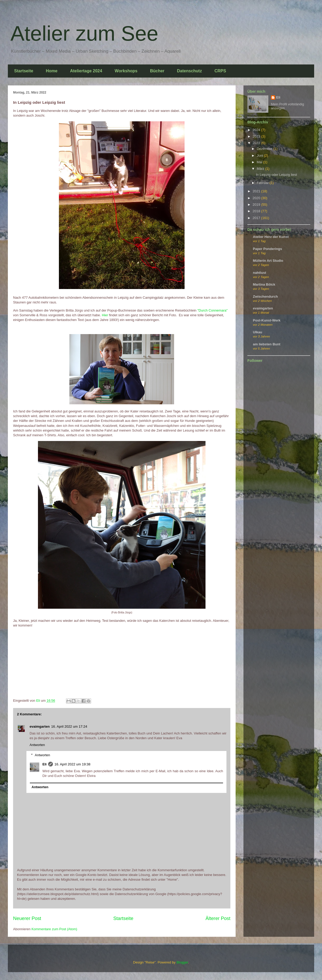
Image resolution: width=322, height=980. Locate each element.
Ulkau (257, 332)
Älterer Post (218, 918)
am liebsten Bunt (267, 344)
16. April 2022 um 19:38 (72, 764)
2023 (257, 136)
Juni (260, 156)
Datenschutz (189, 71)
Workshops (126, 71)
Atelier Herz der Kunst (271, 237)
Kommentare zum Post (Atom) (54, 929)
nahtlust (260, 273)
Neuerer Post (27, 918)
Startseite (24, 71)
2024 (257, 130)
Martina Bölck (264, 284)
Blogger (182, 962)
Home (52, 71)
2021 (257, 191)
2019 (257, 205)
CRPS (220, 71)
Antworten (37, 745)
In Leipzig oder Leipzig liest (276, 175)
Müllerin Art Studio (268, 261)
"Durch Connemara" (212, 310)
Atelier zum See (84, 33)
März (261, 169)
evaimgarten (40, 726)
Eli (45, 764)
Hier (105, 315)
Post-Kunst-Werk (267, 320)
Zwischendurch (265, 296)
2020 (257, 198)
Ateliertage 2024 (86, 71)
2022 (257, 143)
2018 (257, 211)
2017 (257, 218)
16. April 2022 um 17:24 (69, 726)
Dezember (265, 149)
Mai (260, 162)
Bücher (157, 71)
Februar (263, 183)
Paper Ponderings (267, 249)
